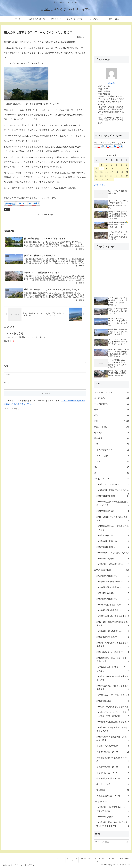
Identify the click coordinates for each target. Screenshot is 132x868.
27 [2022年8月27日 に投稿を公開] (127, 176)
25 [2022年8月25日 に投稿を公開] (117, 176)
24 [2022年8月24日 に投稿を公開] (111, 176)
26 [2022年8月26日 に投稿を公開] (122, 176)
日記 (7, 209)
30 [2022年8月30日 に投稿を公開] (106, 179)
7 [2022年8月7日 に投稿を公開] (96, 168)
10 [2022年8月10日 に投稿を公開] (111, 168)
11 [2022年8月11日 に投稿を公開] (117, 168)
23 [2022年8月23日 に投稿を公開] (106, 176)
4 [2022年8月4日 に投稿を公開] (117, 165)
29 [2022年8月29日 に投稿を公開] (101, 179)
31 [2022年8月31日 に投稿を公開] (111, 179)
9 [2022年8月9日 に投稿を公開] (106, 168)
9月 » (103, 185)
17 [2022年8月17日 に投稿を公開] (111, 172)
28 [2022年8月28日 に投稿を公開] (96, 179)
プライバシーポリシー (98, 860)
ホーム (59, 858)
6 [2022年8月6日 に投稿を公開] (127, 165)
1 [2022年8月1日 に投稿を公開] (101, 165)
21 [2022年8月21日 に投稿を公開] (96, 176)
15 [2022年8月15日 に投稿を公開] (101, 172)
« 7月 (96, 185)
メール (7, 379)
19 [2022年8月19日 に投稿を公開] (122, 172)
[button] (127, 842)
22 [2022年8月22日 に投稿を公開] (101, 176)
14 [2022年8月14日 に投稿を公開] (96, 172)
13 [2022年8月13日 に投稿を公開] (127, 168)
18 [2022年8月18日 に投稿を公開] (117, 172)
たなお (111, 82)
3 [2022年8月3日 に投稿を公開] (111, 165)
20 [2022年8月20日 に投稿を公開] (127, 172)
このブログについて (72, 860)
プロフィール (85, 858)
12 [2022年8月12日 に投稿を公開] (122, 168)
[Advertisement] (45, 221)
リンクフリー (111, 858)
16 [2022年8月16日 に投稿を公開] (106, 172)
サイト (7, 387)
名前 (6, 370)
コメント (9, 342)
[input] (112, 842)
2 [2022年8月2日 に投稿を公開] (106, 165)
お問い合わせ (125, 858)
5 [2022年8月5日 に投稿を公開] (122, 165)
